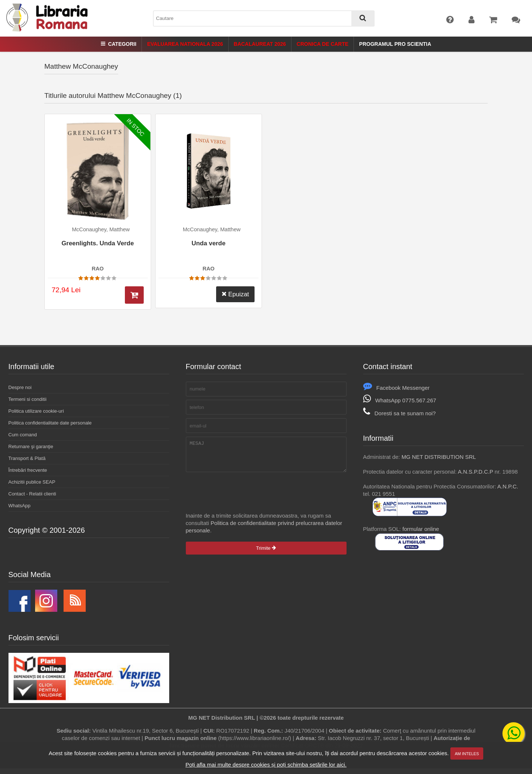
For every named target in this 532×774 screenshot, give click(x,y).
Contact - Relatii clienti (32, 494)
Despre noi (20, 387)
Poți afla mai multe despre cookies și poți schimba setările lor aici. (266, 765)
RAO (98, 269)
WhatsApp (20, 506)
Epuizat (235, 294)
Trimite (266, 554)
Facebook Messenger (396, 388)
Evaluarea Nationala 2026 (185, 44)
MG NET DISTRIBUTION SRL (439, 457)
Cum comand (23, 435)
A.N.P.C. (508, 486)
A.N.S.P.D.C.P (475, 472)
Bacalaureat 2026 (260, 44)
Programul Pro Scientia (395, 44)
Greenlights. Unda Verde (98, 243)
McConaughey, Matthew (101, 229)
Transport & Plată (27, 458)
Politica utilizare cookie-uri (36, 411)
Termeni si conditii (28, 399)
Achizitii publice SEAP (32, 482)
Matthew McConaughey (81, 66)
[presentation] (242, 498)
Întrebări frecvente (28, 470)
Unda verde (208, 243)
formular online (421, 529)
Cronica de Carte (323, 44)
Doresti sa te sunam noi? (400, 413)
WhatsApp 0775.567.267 (400, 400)
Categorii (119, 44)
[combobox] (264, 18)
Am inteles (467, 754)
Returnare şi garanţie (31, 446)
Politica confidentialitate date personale (50, 423)
